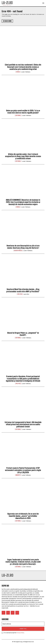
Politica (20, 294)
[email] (23, 624)
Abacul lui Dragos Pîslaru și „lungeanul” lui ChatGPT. (23, 334)
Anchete (18, 475)
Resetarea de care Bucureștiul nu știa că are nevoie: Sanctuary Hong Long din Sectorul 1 (23, 247)
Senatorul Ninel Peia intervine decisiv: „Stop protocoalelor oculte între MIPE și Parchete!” (23, 290)
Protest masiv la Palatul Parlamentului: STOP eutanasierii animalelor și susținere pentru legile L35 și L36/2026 (23, 470)
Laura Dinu (26, 294)
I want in (23, 629)
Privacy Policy (20, 633)
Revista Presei (18, 251)
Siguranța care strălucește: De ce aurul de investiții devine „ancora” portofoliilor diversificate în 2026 (23, 516)
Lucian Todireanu (26, 72)
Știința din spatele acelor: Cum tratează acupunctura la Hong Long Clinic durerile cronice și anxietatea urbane (23, 156)
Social (18, 72)
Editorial (18, 115)
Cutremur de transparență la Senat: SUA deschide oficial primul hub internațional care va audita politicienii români (23, 424)
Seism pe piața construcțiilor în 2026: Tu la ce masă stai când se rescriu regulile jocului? (23, 112)
